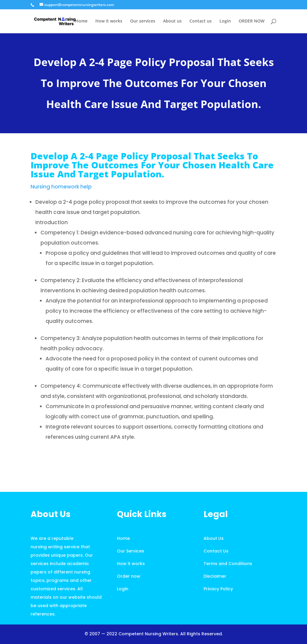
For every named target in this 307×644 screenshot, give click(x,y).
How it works (109, 21)
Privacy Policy (218, 589)
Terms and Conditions (228, 564)
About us (172, 21)
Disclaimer (215, 576)
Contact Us (216, 551)
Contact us (201, 21)
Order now (129, 576)
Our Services (131, 551)
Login (225, 21)
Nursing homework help (61, 187)
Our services (143, 21)
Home (81, 21)
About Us (214, 538)
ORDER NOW (252, 21)
